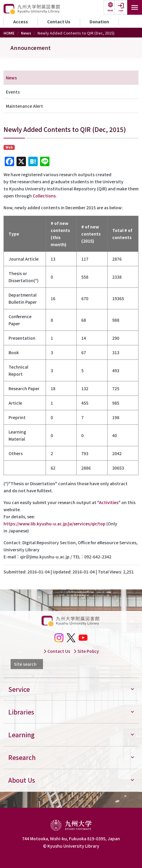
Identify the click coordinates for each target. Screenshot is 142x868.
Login (121, 10)
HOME (9, 33)
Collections (44, 196)
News (26, 33)
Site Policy (86, 651)
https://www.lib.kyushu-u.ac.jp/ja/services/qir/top (55, 524)
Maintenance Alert (24, 106)
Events (13, 92)
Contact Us (59, 22)
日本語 (110, 10)
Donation (99, 22)
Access (21, 22)
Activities (109, 502)
